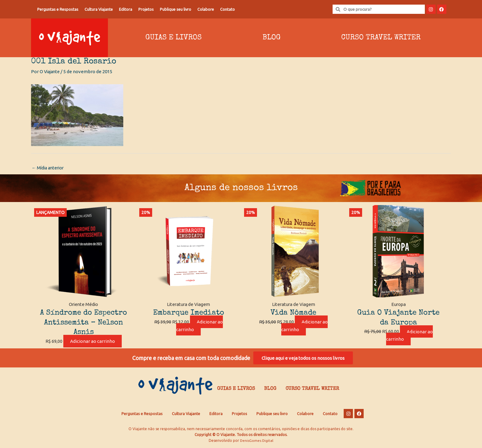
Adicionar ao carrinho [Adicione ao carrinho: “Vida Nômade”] (305, 326)
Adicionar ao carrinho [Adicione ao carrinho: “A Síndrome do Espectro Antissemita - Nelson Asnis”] (93, 341)
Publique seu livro (176, 9)
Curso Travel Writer (381, 38)
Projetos (146, 9)
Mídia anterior (49, 168)
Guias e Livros (174, 38)
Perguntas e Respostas (58, 9)
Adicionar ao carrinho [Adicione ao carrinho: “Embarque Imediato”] (200, 326)
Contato (227, 9)
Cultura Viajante (99, 9)
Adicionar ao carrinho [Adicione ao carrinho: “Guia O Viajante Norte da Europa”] (409, 336)
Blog (272, 38)
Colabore (206, 9)
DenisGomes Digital (257, 442)
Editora (126, 9)
